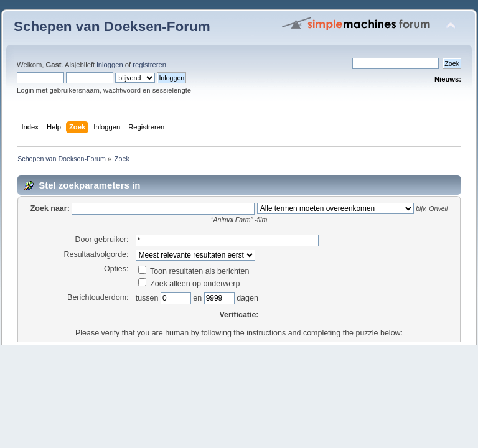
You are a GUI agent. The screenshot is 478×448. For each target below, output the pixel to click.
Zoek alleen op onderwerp (189, 284)
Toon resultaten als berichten (194, 271)
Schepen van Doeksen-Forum (112, 26)
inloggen (110, 65)
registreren (149, 65)
